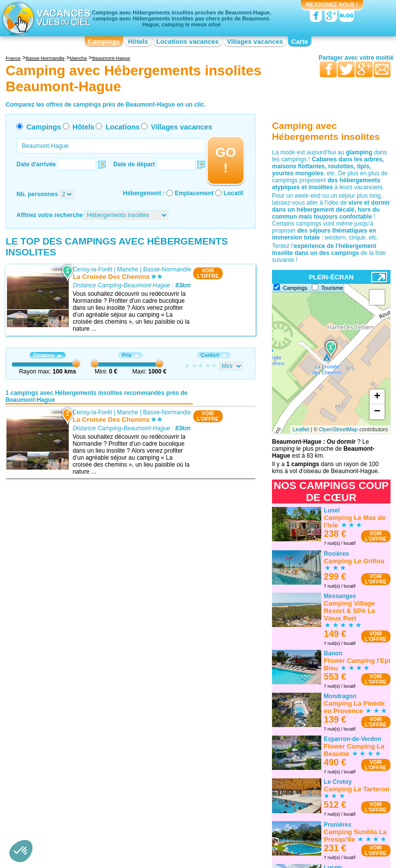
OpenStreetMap (339, 429)
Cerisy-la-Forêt (92, 269)
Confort (214, 355)
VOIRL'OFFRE (208, 273)
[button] (21, 851)
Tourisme (332, 288)
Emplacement (194, 193)
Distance (48, 355)
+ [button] (377, 397)
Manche (128, 269)
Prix (131, 355)
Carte (300, 42)
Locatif (233, 193)
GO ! (225, 160)
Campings (104, 42)
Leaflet (301, 429)
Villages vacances (255, 42)
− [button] (377, 412)
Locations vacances (188, 42)
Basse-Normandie (167, 269)
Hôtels (138, 42)
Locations (123, 127)
